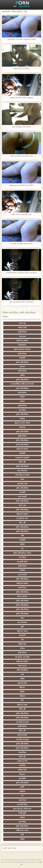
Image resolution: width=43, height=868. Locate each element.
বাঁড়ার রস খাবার (22, 631)
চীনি (22, 700)
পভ (22, 549)
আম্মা (22, 674)
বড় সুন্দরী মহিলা (22, 562)
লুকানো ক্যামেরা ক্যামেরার (22, 349)
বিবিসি (22, 692)
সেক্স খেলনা (22, 800)
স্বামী (22, 835)
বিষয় (15, 7)
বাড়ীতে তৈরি (22, 328)
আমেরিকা (22, 765)
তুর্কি (22, 627)
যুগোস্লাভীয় (22, 778)
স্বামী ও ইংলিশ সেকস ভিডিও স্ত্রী (21, 215)
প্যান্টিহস (22, 419)
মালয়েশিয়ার (22, 752)
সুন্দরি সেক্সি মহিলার (22, 380)
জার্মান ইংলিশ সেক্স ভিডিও (21, 69)
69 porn (22, 774)
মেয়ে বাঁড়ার (22, 410)
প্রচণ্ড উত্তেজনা (22, 471)
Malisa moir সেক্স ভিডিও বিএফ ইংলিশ (21, 185)
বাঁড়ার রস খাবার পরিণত (22, 423)
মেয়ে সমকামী (22, 497)
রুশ (22, 796)
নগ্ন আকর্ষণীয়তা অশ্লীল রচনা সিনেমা (22, 384)
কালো (22, 479)
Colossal (22, 336)
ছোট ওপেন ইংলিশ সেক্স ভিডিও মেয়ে (21, 156)
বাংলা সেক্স (22, 323)
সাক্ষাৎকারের (22, 345)
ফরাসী (22, 787)
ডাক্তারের (22, 427)
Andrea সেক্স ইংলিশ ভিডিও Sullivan (21, 98)
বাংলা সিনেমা (22, 588)
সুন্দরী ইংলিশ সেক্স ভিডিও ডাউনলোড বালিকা (21, 39)
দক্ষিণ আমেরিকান (22, 670)
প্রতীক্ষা (22, 544)
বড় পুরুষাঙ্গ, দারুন (22, 518)
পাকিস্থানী (22, 453)
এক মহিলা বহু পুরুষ (22, 722)
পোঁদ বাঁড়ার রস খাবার (22, 475)
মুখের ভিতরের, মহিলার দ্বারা (22, 809)
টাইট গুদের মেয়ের (22, 830)
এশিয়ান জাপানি (22, 761)
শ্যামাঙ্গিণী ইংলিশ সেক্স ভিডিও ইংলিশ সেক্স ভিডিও (22, 273)
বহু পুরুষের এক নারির (22, 657)
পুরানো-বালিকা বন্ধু (24, 7)
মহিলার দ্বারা (22, 644)
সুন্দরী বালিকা (22, 332)
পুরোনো (22, 367)
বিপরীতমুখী (22, 813)
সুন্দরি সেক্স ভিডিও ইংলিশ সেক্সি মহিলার (21, 302)
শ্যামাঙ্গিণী (22, 358)
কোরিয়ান (22, 791)
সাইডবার (22, 696)
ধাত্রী (22, 536)
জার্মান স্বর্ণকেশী (22, 735)
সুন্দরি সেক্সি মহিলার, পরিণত (22, 553)
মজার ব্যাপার (22, 666)
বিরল (22, 618)
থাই (22, 640)
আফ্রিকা (22, 817)
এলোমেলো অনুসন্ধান (22, 458)
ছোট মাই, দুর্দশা (22, 683)
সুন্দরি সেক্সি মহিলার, (22, 362)
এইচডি (22, 375)
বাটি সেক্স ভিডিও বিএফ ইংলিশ (21, 127)
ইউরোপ (22, 687)
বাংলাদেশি (22, 635)
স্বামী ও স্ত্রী (22, 462)
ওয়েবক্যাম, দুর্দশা (22, 484)
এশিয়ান (22, 397)
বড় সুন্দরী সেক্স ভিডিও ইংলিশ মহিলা (21, 244)
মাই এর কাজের (22, 596)
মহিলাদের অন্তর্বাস (22, 341)
